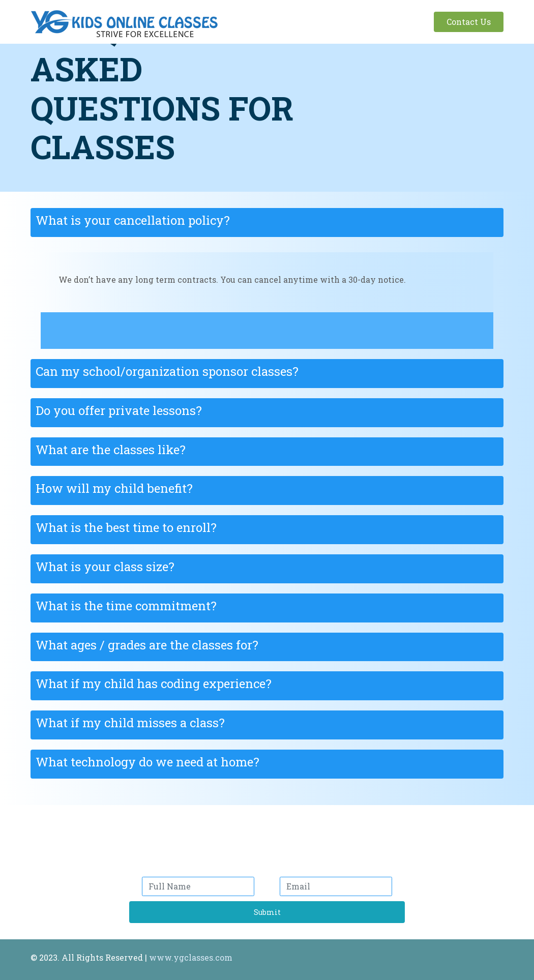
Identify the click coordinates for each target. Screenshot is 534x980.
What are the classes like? (111, 450)
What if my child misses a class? (130, 723)
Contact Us (469, 22)
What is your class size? (105, 567)
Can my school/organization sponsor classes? (167, 371)
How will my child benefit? (114, 488)
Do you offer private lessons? (119, 410)
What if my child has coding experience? (154, 684)
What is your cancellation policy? (133, 220)
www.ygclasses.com (191, 957)
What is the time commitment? (126, 606)
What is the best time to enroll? (126, 527)
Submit (267, 912)
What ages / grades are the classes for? (147, 645)
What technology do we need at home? (147, 762)
